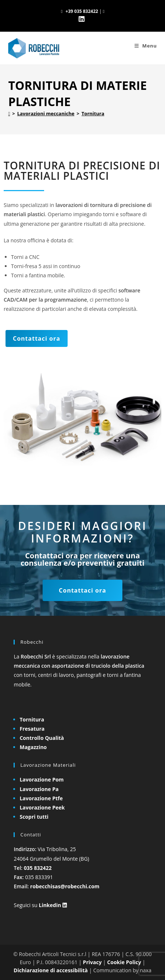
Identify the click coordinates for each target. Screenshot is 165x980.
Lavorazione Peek (42, 807)
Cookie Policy (124, 962)
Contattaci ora (37, 338)
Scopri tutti (34, 817)
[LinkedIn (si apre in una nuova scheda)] (83, 19)
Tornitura (93, 113)
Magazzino (33, 747)
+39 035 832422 (82, 11)
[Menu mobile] (146, 46)
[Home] (9, 113)
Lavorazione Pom (42, 779)
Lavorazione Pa (39, 789)
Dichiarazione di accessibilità (51, 970)
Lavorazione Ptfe (41, 798)
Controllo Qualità (42, 738)
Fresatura (32, 729)
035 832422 (38, 868)
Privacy (92, 962)
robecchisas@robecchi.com (65, 886)
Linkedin (53, 905)
